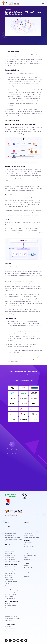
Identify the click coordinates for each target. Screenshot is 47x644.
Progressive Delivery (9, 557)
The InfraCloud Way (29, 568)
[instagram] (10, 640)
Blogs (25, 545)
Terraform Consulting (10, 614)
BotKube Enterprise (28, 535)
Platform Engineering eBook (11, 549)
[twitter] (6, 640)
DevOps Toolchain (9, 575)
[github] (22, 640)
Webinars (26, 549)
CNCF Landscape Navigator (30, 555)
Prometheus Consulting (10, 598)
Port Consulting (8, 553)
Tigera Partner (8, 631)
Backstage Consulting (10, 551)
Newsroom (27, 574)
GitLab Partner (8, 627)
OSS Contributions (28, 543)
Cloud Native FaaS (9, 531)
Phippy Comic (27, 559)
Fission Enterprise (28, 533)
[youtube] (18, 640)
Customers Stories (28, 551)
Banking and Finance (29, 525)
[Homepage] (11, 3)
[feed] (26, 640)
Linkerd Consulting (9, 612)
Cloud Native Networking (10, 608)
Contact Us (27, 576)
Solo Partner (8, 633)
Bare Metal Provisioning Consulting (13, 562)
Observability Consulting (10, 594)
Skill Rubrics (27, 557)
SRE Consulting (8, 603)
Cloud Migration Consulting (11, 582)
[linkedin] (14, 640)
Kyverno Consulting (9, 620)
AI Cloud (7, 523)
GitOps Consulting (9, 571)
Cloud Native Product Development (13, 529)
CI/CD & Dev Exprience (10, 560)
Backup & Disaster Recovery (11, 616)
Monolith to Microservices (11, 533)
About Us (26, 566)
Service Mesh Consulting (10, 606)
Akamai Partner (8, 635)
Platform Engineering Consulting (12, 547)
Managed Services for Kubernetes (32, 537)
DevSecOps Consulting (10, 592)
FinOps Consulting (9, 584)
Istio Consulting (8, 610)
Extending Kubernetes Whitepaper (12, 537)
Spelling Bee (27, 553)
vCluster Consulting (9, 586)
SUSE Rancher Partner (10, 629)
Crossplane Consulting (10, 555)
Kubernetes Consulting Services (12, 569)
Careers (26, 570)
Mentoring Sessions (29, 572)
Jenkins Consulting (9, 579)
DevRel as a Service (9, 535)
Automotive (27, 527)
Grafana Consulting (9, 596)
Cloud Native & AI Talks (29, 547)
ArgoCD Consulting (9, 577)
